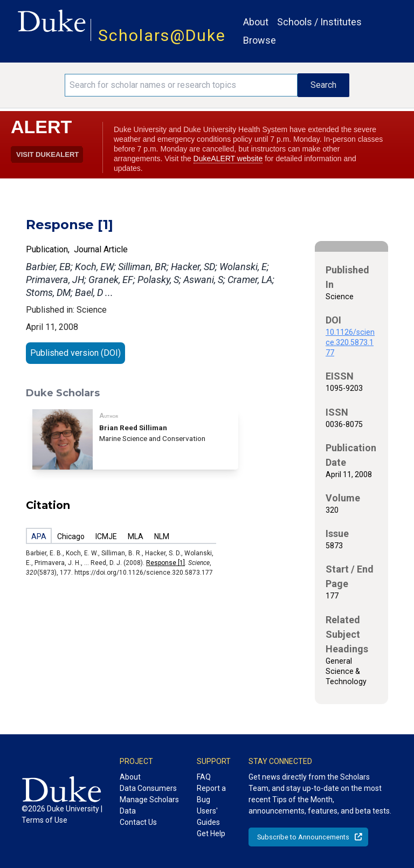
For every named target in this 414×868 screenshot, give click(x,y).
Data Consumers (148, 788)
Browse (260, 40)
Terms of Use (44, 820)
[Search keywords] (181, 85)
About (256, 22)
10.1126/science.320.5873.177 (350, 342)
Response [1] (165, 563)
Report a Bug (211, 794)
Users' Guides (208, 817)
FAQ (204, 777)
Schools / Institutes (319, 22)
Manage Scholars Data (149, 805)
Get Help (211, 833)
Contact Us (138, 822)
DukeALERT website (228, 159)
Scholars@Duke (162, 35)
